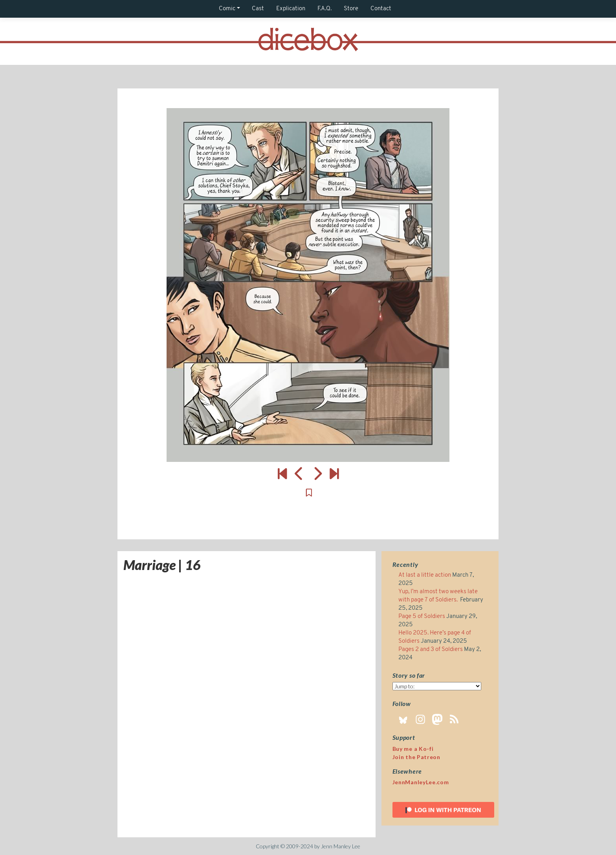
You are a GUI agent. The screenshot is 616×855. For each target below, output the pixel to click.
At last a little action (425, 575)
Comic (227, 9)
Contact (381, 9)
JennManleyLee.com (421, 782)
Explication (291, 9)
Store (351, 9)
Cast (258, 9)
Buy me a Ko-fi (413, 749)
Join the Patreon (416, 757)
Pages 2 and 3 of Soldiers (431, 650)
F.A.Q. (324, 9)
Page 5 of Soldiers (422, 617)
